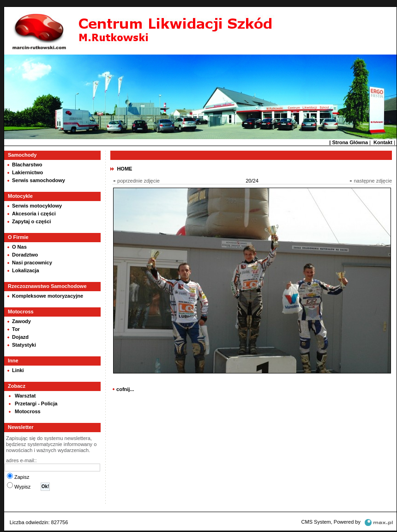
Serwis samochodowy (39, 180)
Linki (18, 370)
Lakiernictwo (27, 172)
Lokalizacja (26, 270)
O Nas (19, 247)
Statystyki (24, 345)
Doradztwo (25, 255)
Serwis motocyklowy (37, 206)
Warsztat (25, 396)
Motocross (28, 411)
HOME (124, 169)
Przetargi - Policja (36, 404)
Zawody (21, 321)
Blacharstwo (27, 165)
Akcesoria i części (34, 214)
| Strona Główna (349, 142)
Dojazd (20, 337)
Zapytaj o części (31, 221)
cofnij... (125, 389)
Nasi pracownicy (32, 263)
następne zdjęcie (373, 181)
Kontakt (383, 142)
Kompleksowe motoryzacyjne (48, 296)
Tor (16, 329)
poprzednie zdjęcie (138, 181)
